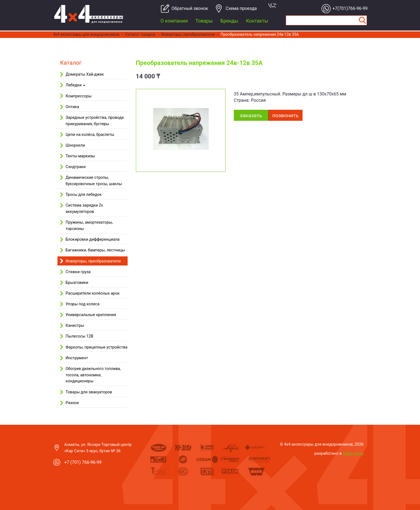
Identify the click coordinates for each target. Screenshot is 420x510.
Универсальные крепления (91, 315)
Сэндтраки (76, 167)
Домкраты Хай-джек (85, 74)
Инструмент (77, 358)
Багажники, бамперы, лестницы (95, 250)
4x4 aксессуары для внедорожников (87, 34)
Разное (72, 403)
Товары (204, 21)
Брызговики (77, 283)
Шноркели (75, 145)
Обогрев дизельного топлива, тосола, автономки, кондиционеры (93, 375)
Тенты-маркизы (80, 156)
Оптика (72, 107)
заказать (251, 115)
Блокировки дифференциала (93, 239)
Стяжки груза (78, 272)
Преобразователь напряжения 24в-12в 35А (260, 34)
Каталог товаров (140, 34)
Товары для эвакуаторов (89, 392)
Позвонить (285, 115)
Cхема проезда (241, 8)
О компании (174, 21)
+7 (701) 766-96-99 (83, 462)
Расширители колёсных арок (93, 293)
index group (353, 453)
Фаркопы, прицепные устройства (97, 347)
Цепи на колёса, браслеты (90, 135)
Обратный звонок (188, 8)
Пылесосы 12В (80, 336)
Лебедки (76, 85)
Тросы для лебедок (84, 195)
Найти (363, 20)
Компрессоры (79, 96)
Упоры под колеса (83, 304)
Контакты (257, 21)
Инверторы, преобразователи (188, 34)
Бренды (229, 21)
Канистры (75, 326)
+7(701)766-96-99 (349, 8)
